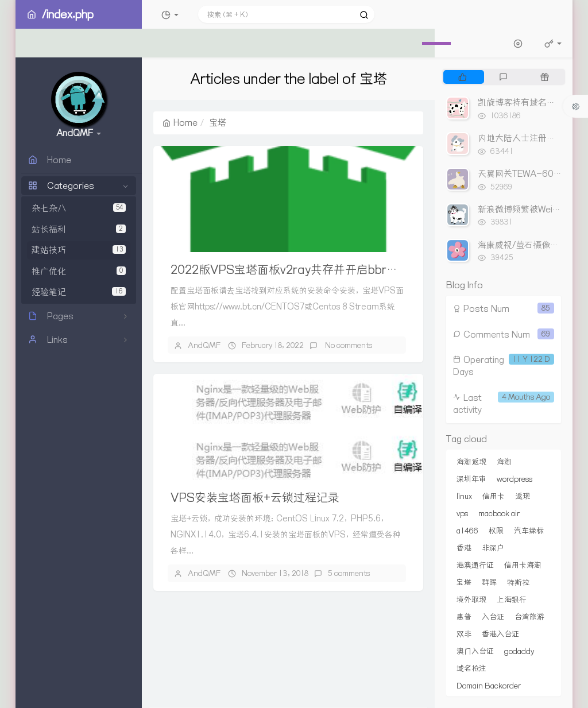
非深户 (493, 548)
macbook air (499, 513)
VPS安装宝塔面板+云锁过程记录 (255, 498)
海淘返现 (471, 462)
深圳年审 (471, 479)
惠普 (464, 617)
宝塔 (464, 582)
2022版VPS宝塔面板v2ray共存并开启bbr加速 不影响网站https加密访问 (357, 270)
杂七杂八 (79, 208)
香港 (464, 548)
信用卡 (494, 496)
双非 (464, 634)
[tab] (463, 77)
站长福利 (79, 229)
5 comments (349, 573)
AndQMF (204, 345)
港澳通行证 (475, 565)
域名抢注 (471, 668)
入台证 (493, 617)
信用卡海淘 (523, 565)
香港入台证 (500, 634)
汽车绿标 (529, 531)
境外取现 (471, 599)
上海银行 (512, 599)
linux (464, 496)
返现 (523, 496)
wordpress (514, 479)
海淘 (504, 462)
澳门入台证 (475, 651)
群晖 (489, 582)
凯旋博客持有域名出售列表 (529, 102)
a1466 (467, 531)
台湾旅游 (529, 617)
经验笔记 (79, 292)
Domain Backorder (489, 686)
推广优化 (79, 271)
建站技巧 (79, 250)
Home (180, 123)
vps (462, 513)
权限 (496, 531)
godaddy (519, 651)
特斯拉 (518, 582)
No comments (348, 345)
